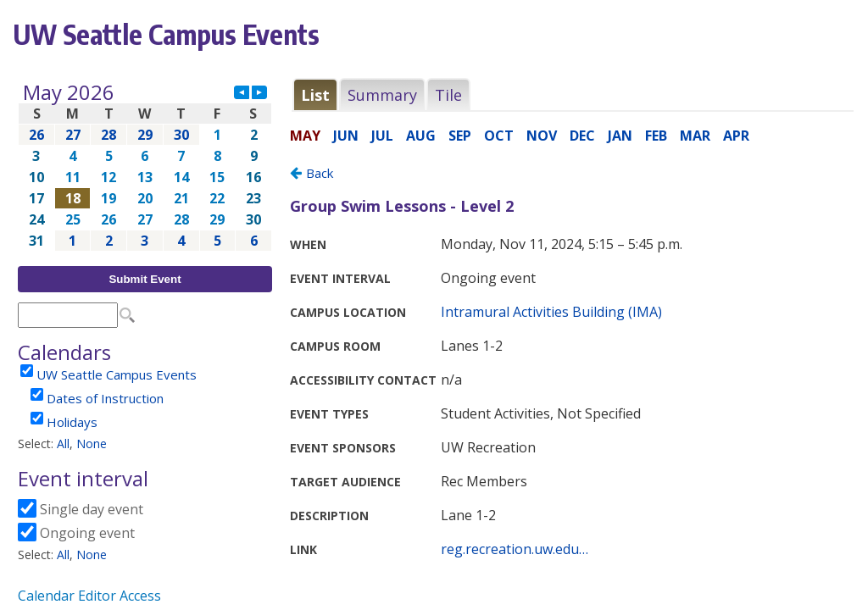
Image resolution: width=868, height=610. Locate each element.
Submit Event (145, 279)
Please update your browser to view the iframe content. (145, 166)
